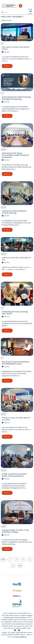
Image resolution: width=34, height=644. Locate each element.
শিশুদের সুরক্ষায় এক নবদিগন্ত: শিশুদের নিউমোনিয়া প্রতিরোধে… (16, 48)
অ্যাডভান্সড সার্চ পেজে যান (6, 20)
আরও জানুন (7, 66)
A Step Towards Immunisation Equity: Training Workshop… (14, 475)
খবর (2, 43)
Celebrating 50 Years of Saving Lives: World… (15, 313)
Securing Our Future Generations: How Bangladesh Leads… (16, 363)
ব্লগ (2, 93)
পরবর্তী (20, 566)
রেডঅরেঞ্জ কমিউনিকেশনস (21, 637)
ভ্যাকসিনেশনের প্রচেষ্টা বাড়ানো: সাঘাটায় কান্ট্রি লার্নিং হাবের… (16, 259)
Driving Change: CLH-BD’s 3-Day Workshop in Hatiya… (15, 531)
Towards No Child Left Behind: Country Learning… (14, 212)
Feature (4, 149)
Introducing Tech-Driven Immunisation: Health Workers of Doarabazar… (15, 155)
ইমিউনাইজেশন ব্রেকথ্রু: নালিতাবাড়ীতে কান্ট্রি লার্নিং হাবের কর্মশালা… (16, 419)
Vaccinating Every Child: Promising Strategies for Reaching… (16, 98)
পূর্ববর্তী (3, 559)
